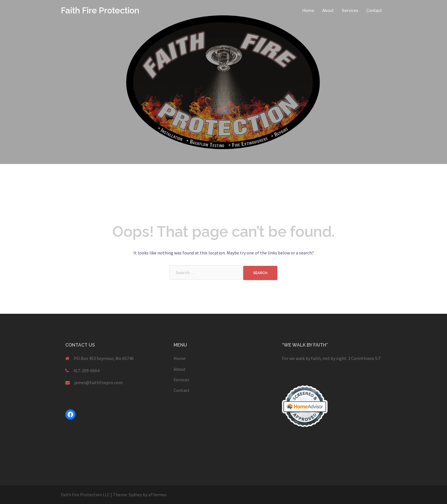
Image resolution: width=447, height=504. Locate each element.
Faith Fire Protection (100, 11)
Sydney (135, 495)
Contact (374, 11)
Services (350, 11)
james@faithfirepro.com (98, 382)
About (328, 11)
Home (308, 11)
